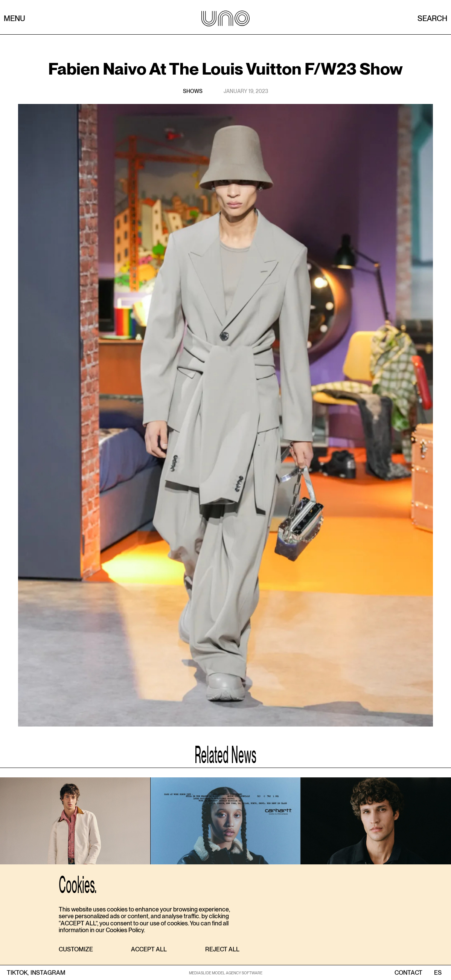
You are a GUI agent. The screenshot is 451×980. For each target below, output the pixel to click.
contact (408, 973)
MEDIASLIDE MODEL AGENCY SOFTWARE (226, 973)
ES (438, 973)
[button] (76, 950)
